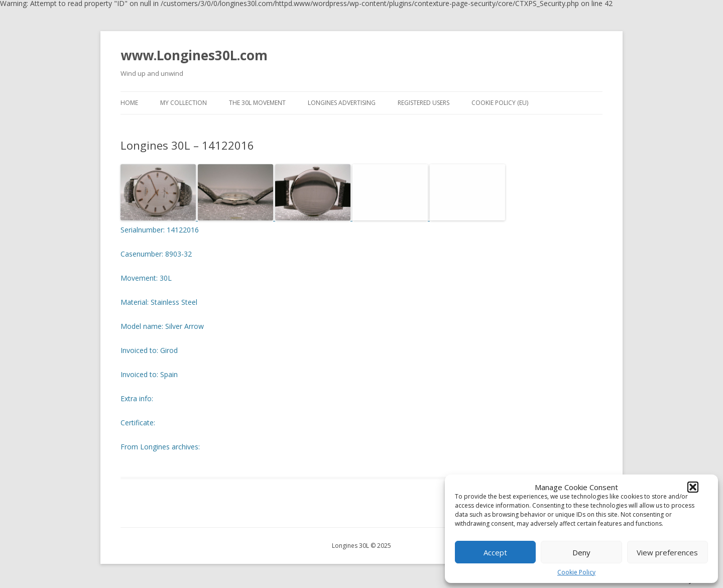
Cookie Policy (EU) (500, 103)
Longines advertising (342, 103)
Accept (495, 552)
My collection (184, 103)
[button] (693, 487)
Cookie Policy (576, 572)
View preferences (667, 552)
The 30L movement (257, 103)
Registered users (424, 103)
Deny (581, 552)
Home (129, 103)
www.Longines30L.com (194, 55)
